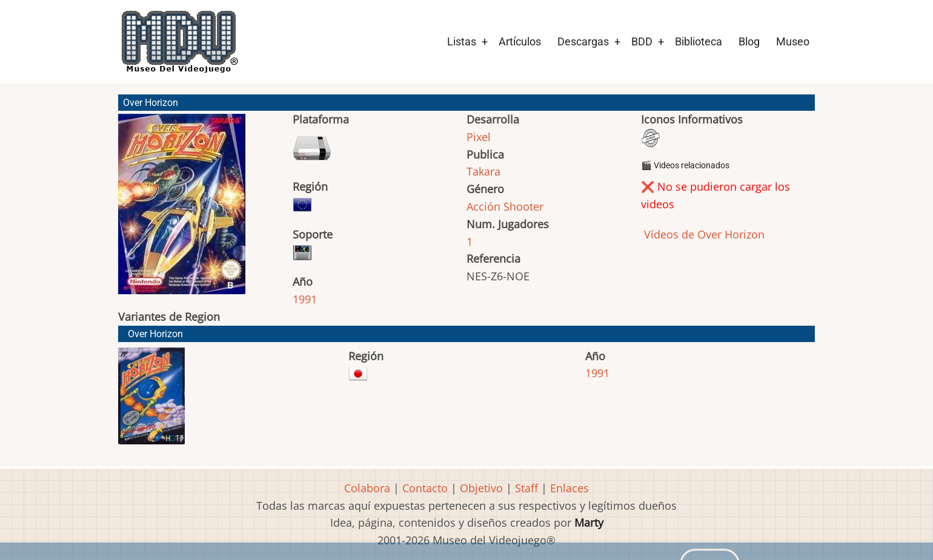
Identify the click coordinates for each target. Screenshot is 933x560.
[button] (182, 209)
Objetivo (481, 488)
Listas (462, 41)
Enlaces (569, 488)
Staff (526, 488)
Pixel (479, 137)
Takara (483, 171)
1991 (305, 299)
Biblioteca (699, 41)
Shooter (523, 206)
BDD (642, 41)
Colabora (367, 488)
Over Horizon (155, 334)
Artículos (520, 41)
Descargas (583, 41)
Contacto (425, 488)
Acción (483, 206)
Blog (749, 41)
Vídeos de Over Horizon (703, 234)
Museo (793, 41)
